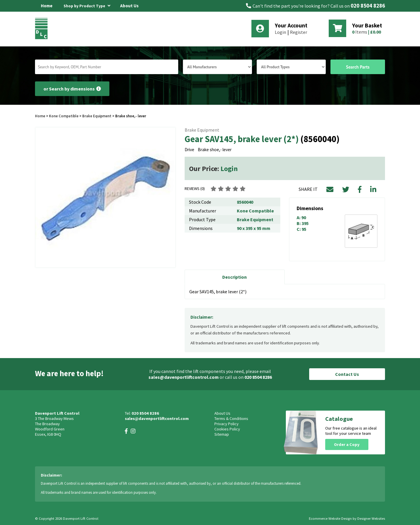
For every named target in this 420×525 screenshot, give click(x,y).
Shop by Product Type (87, 5)
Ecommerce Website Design (330, 518)
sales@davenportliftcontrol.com (184, 377)
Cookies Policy (227, 429)
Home (47, 6)
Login (280, 32)
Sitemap (222, 434)
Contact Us (347, 374)
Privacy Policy (226, 424)
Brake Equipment (97, 116)
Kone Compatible (64, 116)
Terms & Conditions (231, 418)
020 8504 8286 (368, 6)
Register (299, 32)
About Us (129, 6)
